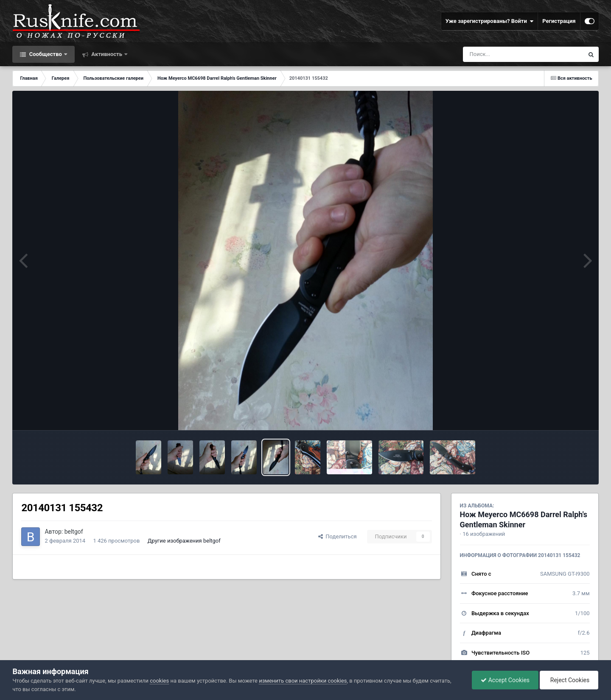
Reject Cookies (569, 680)
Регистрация (559, 21)
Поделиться (338, 536)
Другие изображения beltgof (184, 541)
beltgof (74, 532)
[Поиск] (508, 54)
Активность (107, 54)
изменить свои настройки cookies (303, 681)
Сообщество (45, 54)
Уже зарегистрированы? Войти (490, 21)
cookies (159, 681)
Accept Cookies (505, 680)
